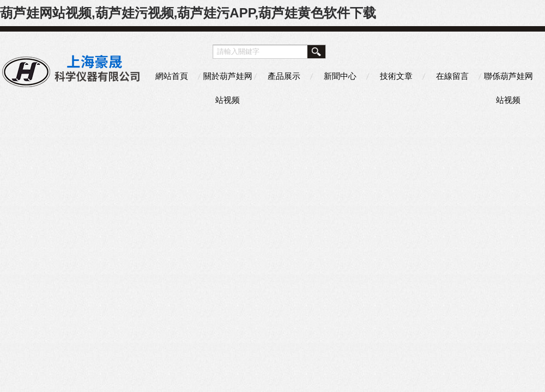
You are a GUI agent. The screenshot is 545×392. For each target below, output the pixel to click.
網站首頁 (172, 76)
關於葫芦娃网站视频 (228, 80)
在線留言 (452, 76)
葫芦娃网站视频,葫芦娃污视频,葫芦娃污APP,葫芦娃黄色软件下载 (188, 13)
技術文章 (396, 76)
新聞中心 (340, 76)
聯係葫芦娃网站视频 (508, 80)
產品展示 (284, 76)
